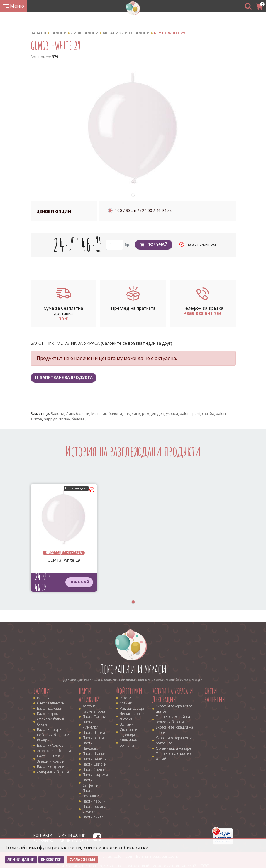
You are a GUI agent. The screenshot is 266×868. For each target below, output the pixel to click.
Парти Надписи (95, 775)
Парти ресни (93, 738)
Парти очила (93, 817)
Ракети (125, 698)
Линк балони (85, 33)
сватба (208, 413)
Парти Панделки (91, 746)
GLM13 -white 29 (169, 33)
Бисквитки (51, 859)
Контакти (43, 835)
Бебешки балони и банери (53, 737)
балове (78, 419)
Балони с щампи (51, 767)
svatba (36, 419)
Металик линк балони (126, 33)
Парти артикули (89, 695)
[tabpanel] (133, 128)
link (127, 413)
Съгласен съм (82, 859)
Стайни (126, 703)
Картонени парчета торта (94, 709)
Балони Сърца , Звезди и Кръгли (51, 759)
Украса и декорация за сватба (174, 709)
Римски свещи (132, 708)
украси (172, 413)
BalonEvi (44, 698)
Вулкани (127, 724)
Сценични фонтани (129, 743)
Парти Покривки (91, 793)
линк (136, 413)
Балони (59, 33)
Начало (38, 33)
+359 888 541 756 (203, 313)
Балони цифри (49, 730)
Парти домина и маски (94, 809)
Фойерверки (129, 691)
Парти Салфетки (90, 783)
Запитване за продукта (64, 377)
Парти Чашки (94, 732)
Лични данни (72, 835)
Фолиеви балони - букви (52, 722)
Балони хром (48, 714)
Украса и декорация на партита (174, 730)
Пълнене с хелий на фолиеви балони (173, 719)
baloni (185, 413)
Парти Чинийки (90, 725)
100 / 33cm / (143, 210)
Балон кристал (49, 708)
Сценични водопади (129, 732)
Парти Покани (94, 717)
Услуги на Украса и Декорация (173, 695)
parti (196, 413)
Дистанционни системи (132, 716)
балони (115, 413)
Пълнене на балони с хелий (174, 756)
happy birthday (57, 419)
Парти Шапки (94, 754)
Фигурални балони (53, 772)
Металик (99, 413)
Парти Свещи (94, 769)
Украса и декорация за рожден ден (174, 740)
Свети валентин (215, 695)
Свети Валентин (51, 703)
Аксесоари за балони (54, 751)
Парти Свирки (94, 764)
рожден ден (153, 413)
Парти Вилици (95, 759)
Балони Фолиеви (51, 745)
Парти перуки (94, 801)
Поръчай (154, 244)
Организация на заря (173, 748)
